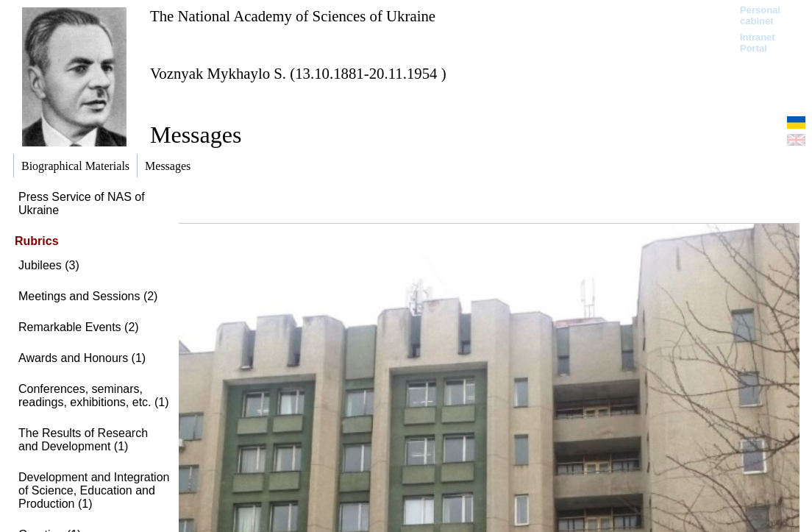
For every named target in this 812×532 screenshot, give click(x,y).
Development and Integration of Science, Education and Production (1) (94, 490)
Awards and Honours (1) (82, 358)
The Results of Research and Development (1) (83, 440)
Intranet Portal (758, 43)
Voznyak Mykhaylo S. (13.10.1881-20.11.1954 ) (298, 73)
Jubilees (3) (49, 265)
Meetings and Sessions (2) (88, 296)
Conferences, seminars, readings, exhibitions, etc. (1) (94, 396)
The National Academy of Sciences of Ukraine (293, 16)
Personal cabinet (760, 15)
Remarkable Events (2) (79, 327)
